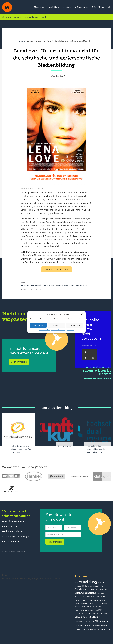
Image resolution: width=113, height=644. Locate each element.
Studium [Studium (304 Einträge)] (102, 621)
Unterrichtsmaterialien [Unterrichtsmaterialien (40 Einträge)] (82, 629)
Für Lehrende (63, 285)
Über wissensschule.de (13, 521)
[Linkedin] (93, 358)
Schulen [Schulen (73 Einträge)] (86, 617)
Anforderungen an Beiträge (16, 536)
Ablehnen (56, 325)
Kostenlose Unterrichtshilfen (32, 285)
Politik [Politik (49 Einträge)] (105, 613)
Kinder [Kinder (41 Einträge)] (99, 600)
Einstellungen (75, 325)
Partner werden (10, 526)
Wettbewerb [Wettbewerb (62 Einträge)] (95, 629)
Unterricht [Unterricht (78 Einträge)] (88, 626)
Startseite (21, 41)
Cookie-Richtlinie (44, 330)
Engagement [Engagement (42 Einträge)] (103, 589)
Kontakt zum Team (11, 541)
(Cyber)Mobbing (50, 285)
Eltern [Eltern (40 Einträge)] (91, 589)
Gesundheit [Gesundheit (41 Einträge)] (79, 597)
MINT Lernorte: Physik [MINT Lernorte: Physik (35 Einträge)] (91, 610)
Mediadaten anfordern (13, 531)
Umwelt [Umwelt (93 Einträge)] (79, 625)
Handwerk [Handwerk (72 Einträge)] (88, 597)
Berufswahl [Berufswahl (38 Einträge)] (78, 586)
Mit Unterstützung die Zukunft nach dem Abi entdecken (21, 449)
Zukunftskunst (64, 446)
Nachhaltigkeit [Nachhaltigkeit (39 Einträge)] (97, 613)
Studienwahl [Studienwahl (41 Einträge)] (90, 622)
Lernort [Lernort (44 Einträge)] (98, 603)
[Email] (85, 358)
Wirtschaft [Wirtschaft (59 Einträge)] (105, 629)
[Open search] (109, 7)
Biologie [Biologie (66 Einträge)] (93, 586)
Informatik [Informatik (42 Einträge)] (78, 600)
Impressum (71, 330)
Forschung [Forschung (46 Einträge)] (100, 593)
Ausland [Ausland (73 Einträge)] (101, 582)
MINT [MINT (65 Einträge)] (89, 606)
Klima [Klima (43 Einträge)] (104, 600)
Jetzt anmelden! (19, 362)
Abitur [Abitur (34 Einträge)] (76, 583)
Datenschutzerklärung (58, 330)
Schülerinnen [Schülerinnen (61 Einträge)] (80, 622)
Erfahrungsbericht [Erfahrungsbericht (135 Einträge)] (85, 593)
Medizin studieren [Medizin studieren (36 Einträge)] (80, 607)
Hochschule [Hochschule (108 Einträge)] (99, 597)
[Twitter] (85, 352)
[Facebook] (93, 352)
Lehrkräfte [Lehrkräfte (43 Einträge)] (91, 603)
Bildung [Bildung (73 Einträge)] (86, 586)
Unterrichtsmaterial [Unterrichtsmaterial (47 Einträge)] (100, 626)
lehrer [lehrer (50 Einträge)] (77, 603)
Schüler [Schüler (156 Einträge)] (95, 617)
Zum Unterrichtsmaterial (58, 269)
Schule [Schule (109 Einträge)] (78, 617)
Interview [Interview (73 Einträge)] (93, 600)
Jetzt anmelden (55, 542)
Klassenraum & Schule (78, 285)
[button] (82, 314)
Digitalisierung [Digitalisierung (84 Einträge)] (81, 589)
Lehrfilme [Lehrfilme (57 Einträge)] (83, 603)
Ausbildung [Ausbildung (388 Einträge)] (88, 582)
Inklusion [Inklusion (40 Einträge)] (85, 600)
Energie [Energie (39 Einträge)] (96, 590)
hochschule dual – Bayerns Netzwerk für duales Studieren (96, 449)
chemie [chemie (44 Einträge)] (100, 586)
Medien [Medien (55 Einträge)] (104, 603)
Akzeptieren (38, 325)
